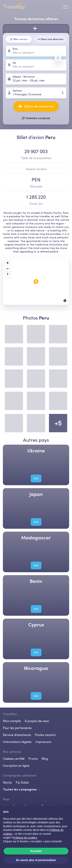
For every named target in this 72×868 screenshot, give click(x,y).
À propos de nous (37, 721)
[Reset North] (8, 275)
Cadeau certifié (14, 759)
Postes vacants (45, 735)
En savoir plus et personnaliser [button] (36, 860)
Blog (45, 759)
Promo (33, 759)
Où (14, 63)
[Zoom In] (8, 263)
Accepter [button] (36, 851)
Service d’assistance (17, 735)
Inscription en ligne (16, 766)
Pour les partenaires (17, 728)
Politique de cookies (25, 838)
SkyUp (7, 782)
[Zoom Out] (8, 269)
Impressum (43, 742)
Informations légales (17, 742)
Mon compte (12, 721)
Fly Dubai (22, 782)
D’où (15, 49)
